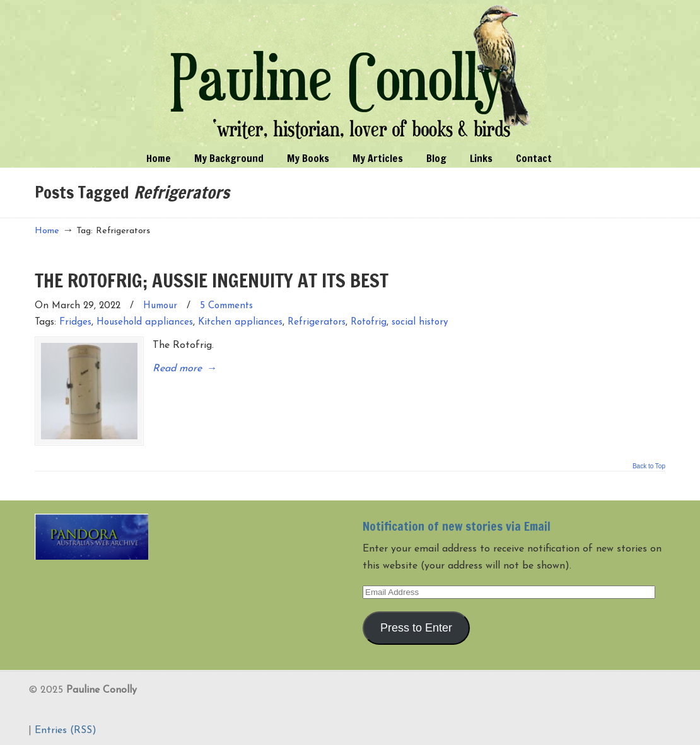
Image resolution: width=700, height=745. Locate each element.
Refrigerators (317, 322)
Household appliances (145, 322)
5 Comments (226, 306)
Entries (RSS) (66, 729)
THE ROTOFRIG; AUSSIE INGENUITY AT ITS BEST (212, 280)
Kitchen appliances (240, 322)
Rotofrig (369, 322)
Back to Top (649, 465)
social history (420, 322)
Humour (160, 306)
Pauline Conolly (350, 73)
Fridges (75, 322)
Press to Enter (416, 625)
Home (47, 231)
